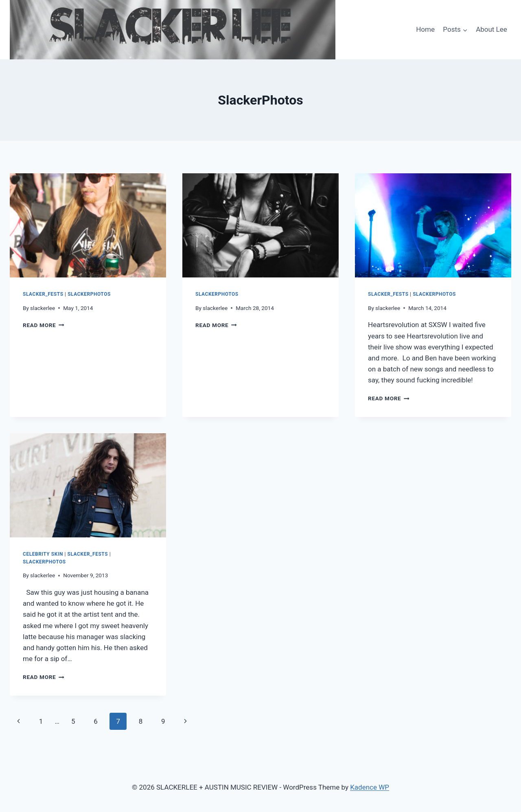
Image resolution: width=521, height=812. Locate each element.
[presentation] (88, 225)
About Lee (491, 29)
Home (425, 29)
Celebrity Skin (43, 554)
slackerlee (43, 308)
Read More (44, 325)
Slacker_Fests (43, 294)
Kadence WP (370, 787)
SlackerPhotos (89, 294)
